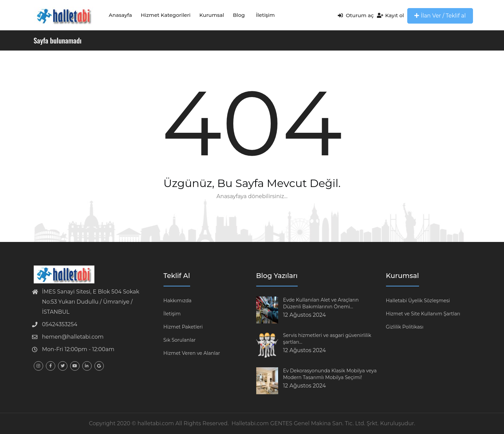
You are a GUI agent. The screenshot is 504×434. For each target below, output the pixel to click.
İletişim (265, 15)
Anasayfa (121, 15)
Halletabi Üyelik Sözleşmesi (418, 301)
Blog (239, 15)
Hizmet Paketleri (183, 327)
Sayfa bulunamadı (58, 40)
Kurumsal (212, 15)
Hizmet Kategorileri (166, 15)
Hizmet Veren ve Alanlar (192, 353)
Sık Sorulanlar (180, 340)
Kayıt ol (390, 15)
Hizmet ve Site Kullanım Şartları (423, 314)
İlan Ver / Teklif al (440, 16)
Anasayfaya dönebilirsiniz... (252, 196)
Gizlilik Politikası (405, 327)
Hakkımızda (177, 301)
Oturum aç (356, 15)
